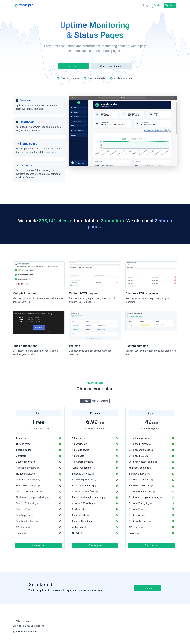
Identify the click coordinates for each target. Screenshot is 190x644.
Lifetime (104, 401)
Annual (95, 401)
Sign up (170, 5)
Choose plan (39, 545)
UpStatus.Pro (21, 621)
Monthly (85, 401)
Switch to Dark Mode (25, 632)
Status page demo (111, 66)
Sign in (157, 5)
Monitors (26, 100)
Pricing (145, 5)
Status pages (28, 144)
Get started (73, 66)
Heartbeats (27, 122)
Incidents (26, 165)
